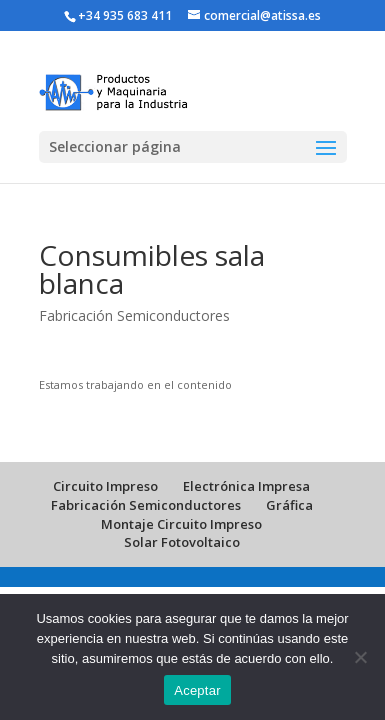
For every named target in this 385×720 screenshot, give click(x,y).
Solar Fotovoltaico (182, 542)
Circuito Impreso (105, 486)
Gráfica (289, 505)
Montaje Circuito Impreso (181, 524)
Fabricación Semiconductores (134, 315)
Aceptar (197, 690)
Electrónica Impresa (246, 486)
